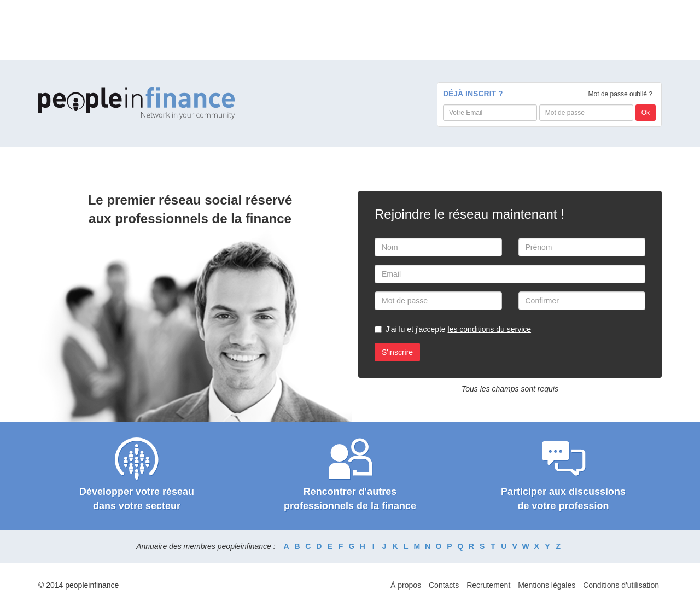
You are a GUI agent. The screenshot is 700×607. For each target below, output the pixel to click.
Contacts (444, 585)
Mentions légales (547, 585)
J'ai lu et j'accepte (458, 329)
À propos (406, 585)
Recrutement (488, 585)
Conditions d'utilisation (621, 585)
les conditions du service (490, 329)
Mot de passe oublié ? (620, 94)
